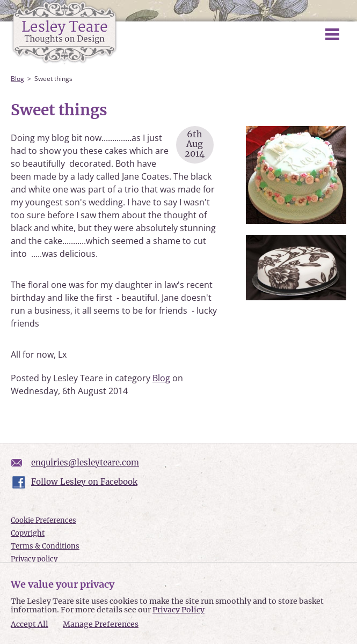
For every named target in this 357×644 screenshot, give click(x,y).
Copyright (28, 533)
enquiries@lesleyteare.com (85, 462)
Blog (17, 79)
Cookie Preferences (43, 520)
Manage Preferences (101, 624)
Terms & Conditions (45, 546)
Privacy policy (34, 559)
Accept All (30, 624)
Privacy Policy (178, 610)
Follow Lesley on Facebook (84, 482)
